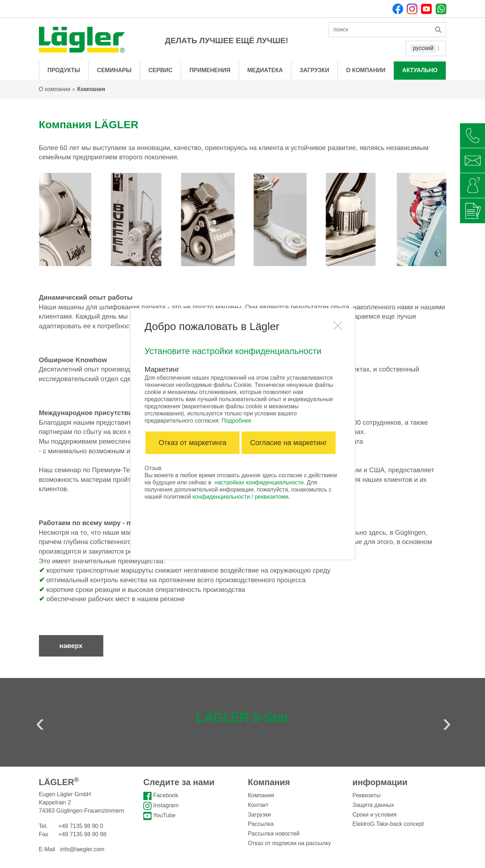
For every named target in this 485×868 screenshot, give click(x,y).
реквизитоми (272, 497)
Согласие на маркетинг (289, 443)
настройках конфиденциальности (259, 482)
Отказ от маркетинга (193, 443)
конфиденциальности (221, 497)
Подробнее (236, 421)
